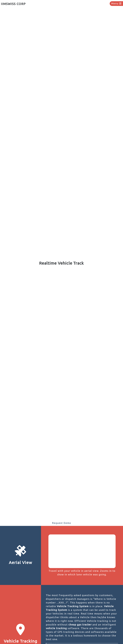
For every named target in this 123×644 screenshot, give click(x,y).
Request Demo (62, 523)
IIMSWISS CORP (13, 4)
